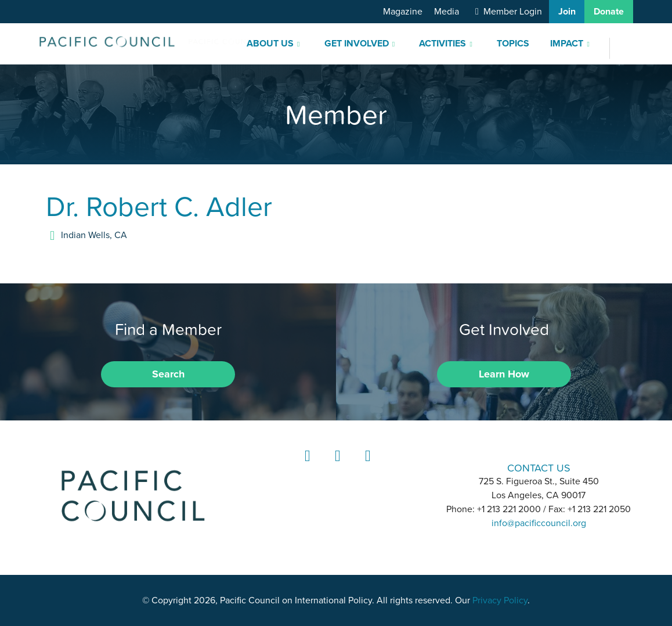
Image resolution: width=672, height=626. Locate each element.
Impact (567, 44)
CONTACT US (539, 468)
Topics (513, 44)
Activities (442, 44)
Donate (609, 12)
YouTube (366, 467)
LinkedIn (306, 467)
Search (168, 374)
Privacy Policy (500, 600)
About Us (270, 44)
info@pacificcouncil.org (539, 523)
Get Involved (357, 44)
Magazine (403, 12)
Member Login (513, 12)
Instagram (336, 467)
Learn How (504, 374)
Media (447, 12)
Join (567, 12)
